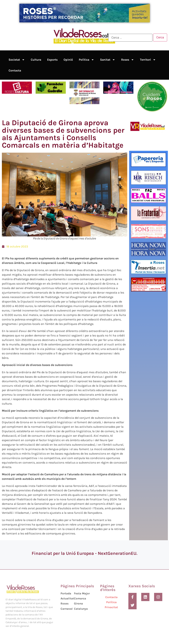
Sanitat (108, 60)
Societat (17, 60)
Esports (52, 60)
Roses (128, 60)
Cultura (36, 60)
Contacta (15, 70)
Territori (148, 60)
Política (86, 60)
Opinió (68, 60)
